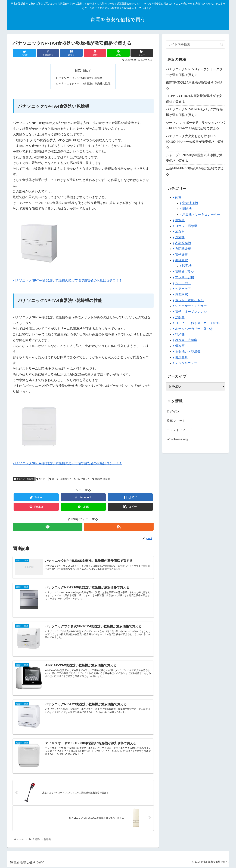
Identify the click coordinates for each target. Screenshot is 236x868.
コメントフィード (179, 430)
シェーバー (183, 283)
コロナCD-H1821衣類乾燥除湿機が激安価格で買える (194, 99)
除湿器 (180, 220)
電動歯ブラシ (185, 272)
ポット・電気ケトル (189, 300)
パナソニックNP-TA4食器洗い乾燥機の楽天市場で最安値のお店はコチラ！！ (67, 281)
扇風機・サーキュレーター (201, 215)
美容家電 (181, 260)
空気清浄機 (190, 203)
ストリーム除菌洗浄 (60, 479)
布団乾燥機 (183, 249)
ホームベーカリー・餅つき (194, 329)
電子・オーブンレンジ (191, 312)
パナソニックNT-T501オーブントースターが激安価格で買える (194, 72)
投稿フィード (176, 421)
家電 (178, 197)
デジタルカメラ (186, 363)
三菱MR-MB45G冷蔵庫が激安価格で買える (195, 171)
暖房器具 (181, 357)
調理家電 (181, 294)
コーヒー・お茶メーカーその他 (197, 323)
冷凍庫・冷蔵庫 (186, 340)
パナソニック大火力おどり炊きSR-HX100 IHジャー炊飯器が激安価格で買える (195, 142)
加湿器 (180, 232)
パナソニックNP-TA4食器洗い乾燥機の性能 (85, 84)
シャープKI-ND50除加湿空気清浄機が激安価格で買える (194, 158)
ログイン (173, 411)
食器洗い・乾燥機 (24, 479)
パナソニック (82, 479)
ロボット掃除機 (186, 226)
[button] (221, 44)
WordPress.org (177, 439)
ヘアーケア (183, 289)
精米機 (180, 334)
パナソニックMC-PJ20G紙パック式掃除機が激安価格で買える (194, 112)
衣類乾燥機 (183, 243)
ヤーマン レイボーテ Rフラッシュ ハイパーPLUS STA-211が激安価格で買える (195, 126)
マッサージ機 (185, 277)
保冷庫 (180, 346)
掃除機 (187, 209)
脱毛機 (187, 266)
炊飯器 (180, 317)
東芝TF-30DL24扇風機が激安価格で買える (195, 85)
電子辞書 (181, 255)
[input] (195, 45)
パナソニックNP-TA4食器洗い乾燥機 (80, 78)
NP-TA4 (41, 479)
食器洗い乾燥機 (101, 479)
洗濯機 (180, 237)
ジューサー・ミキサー (191, 306)
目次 (78, 70)
